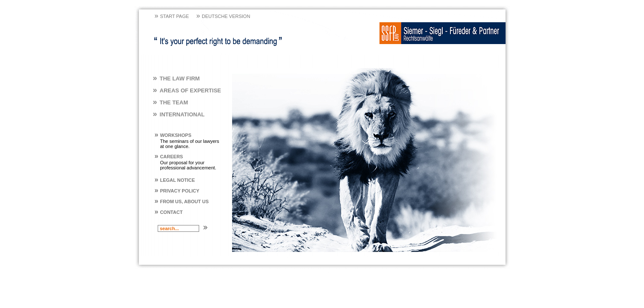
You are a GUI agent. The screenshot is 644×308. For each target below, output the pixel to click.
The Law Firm (176, 78)
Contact (169, 212)
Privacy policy (177, 191)
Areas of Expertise (187, 90)
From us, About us (182, 201)
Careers (169, 157)
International (179, 114)
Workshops (173, 135)
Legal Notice (175, 180)
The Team (171, 102)
